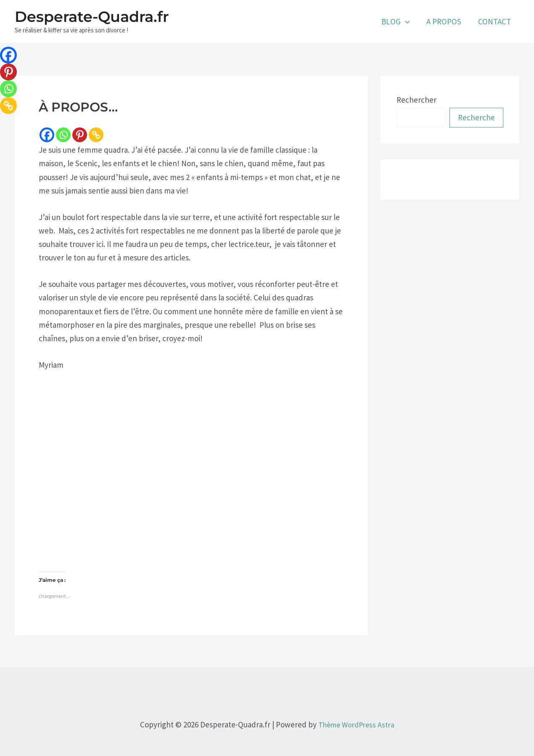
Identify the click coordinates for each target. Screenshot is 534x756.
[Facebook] (47, 135)
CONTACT (495, 21)
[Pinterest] (80, 135)
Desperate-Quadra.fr (92, 17)
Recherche (476, 117)
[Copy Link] (96, 135)
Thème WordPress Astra (356, 721)
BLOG (398, 21)
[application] (407, 21)
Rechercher (416, 100)
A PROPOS (445, 21)
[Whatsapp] (63, 135)
